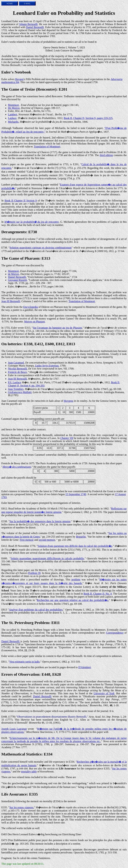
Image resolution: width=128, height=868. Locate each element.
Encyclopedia (31, 307)
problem (76, 580)
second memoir (47, 540)
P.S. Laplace (15, 382)
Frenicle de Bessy (17, 372)
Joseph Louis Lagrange (14, 729)
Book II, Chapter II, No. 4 (98, 594)
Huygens (69, 401)
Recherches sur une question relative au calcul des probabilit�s (72, 600)
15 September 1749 (76, 494)
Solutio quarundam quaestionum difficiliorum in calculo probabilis (47, 558)
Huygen (19, 79)
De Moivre (14, 108)
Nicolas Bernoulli (17, 369)
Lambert (12, 114)
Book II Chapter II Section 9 (21, 201)
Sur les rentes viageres (21, 807)
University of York (104, 693)
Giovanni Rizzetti (17, 280)
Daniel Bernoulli (35, 27)
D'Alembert (85, 667)
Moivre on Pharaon (34, 322)
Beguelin (81, 537)
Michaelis (13, 122)
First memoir (27, 540)
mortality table (29, 772)
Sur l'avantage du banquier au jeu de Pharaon (57, 328)
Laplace (12, 118)
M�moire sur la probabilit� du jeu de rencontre (31, 222)
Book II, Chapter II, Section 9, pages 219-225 (88, 118)
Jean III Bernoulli (11, 301)
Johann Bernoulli (28, 24)
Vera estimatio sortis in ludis (24, 662)
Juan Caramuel (16, 363)
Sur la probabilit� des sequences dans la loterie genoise (40, 521)
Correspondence (115, 633)
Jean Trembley (16, 389)
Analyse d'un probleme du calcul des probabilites (36, 610)
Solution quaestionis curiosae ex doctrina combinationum (40, 248)
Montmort (13, 105)
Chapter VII (67, 438)
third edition (106, 155)
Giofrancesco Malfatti (20, 392)
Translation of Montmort (47, 147)
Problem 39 (34, 573)
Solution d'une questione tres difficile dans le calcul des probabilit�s (75, 546)
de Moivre (13, 274)
